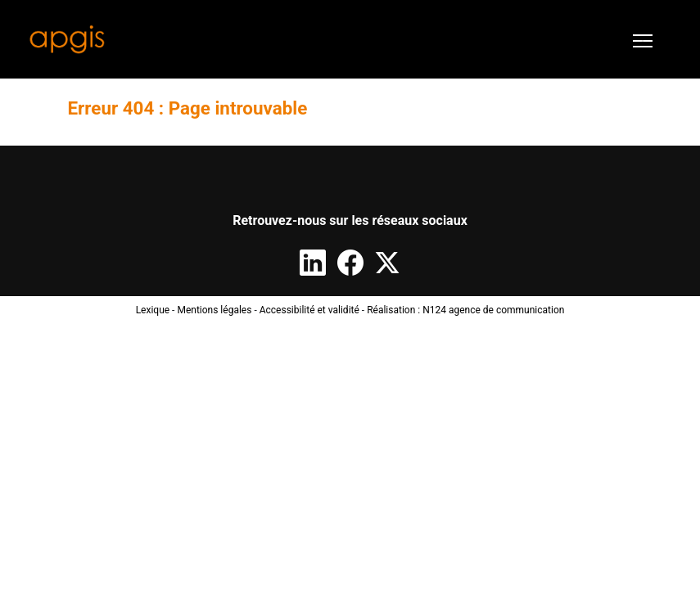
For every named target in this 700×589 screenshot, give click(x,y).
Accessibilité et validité (309, 310)
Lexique (153, 310)
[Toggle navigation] (643, 39)
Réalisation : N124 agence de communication (465, 310)
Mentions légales (214, 310)
